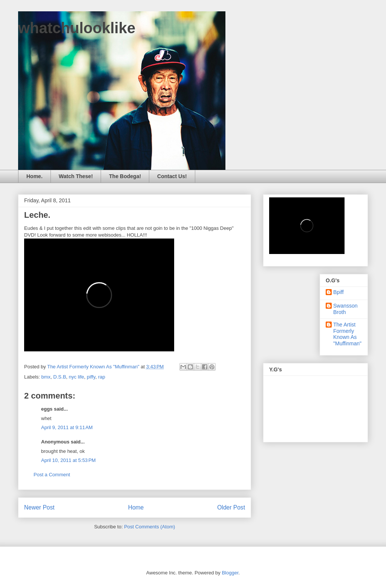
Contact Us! (172, 176)
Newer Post (39, 507)
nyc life (77, 377)
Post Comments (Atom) (149, 527)
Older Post (231, 507)
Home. (34, 176)
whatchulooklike (77, 28)
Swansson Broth (345, 309)
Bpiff (339, 292)
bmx (46, 377)
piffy (91, 377)
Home (136, 507)
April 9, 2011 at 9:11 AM (67, 427)
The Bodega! (125, 176)
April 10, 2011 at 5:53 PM (68, 460)
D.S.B (60, 377)
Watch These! (76, 176)
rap (102, 377)
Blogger (230, 573)
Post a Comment (52, 475)
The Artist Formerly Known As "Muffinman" (347, 334)
